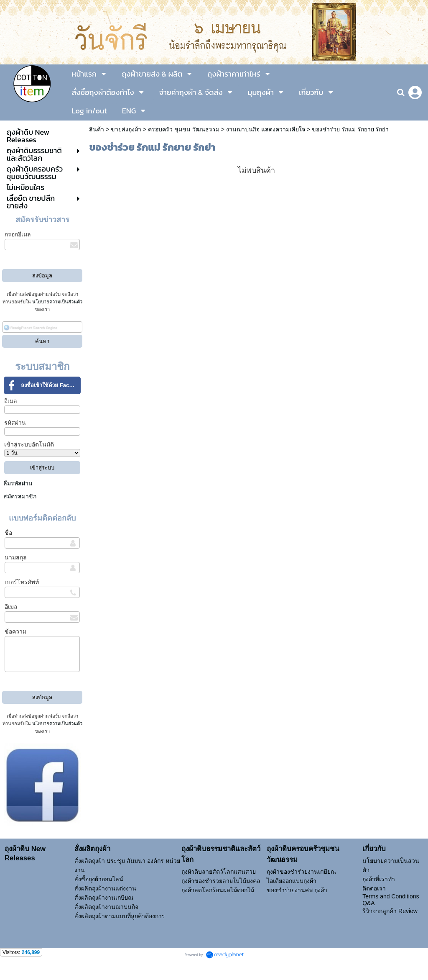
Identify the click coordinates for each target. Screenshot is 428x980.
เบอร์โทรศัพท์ (22, 582)
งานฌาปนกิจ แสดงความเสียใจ (266, 129)
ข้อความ (15, 631)
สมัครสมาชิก (20, 496)
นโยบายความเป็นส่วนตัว (57, 302)
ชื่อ (8, 533)
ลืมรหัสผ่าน (18, 483)
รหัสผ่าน (15, 423)
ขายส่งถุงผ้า (126, 129)
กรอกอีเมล (18, 234)
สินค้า (97, 129)
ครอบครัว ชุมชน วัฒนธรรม (184, 129)
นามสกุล (16, 557)
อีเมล (11, 401)
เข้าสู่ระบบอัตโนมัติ (29, 444)
